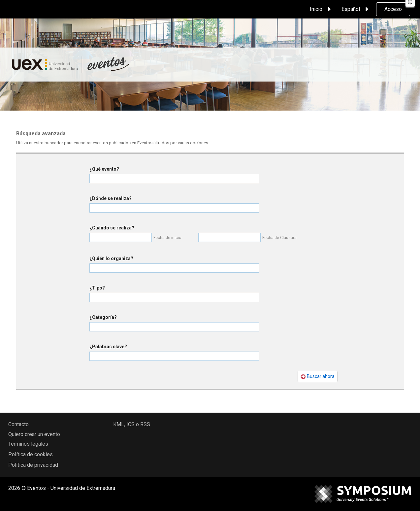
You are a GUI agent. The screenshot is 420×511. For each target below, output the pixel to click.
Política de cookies (31, 454)
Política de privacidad (33, 465)
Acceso (393, 9)
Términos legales (28, 444)
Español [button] (356, 9)
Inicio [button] (321, 9)
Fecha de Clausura (279, 238)
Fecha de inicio (167, 238)
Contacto (18, 424)
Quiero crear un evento (34, 434)
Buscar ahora (318, 376)
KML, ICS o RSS (132, 424)
